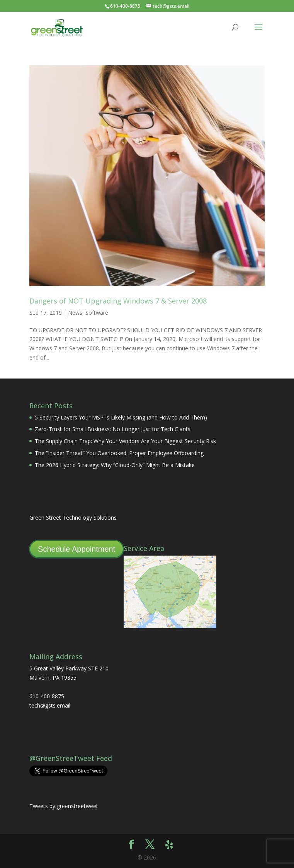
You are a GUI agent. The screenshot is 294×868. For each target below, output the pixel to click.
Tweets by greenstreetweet (64, 806)
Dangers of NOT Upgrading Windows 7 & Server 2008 (118, 301)
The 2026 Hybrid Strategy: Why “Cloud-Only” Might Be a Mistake (115, 465)
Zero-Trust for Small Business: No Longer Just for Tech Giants (113, 429)
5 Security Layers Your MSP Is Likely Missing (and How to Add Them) (121, 417)
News (75, 313)
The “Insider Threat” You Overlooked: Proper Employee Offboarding (119, 453)
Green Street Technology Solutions (73, 518)
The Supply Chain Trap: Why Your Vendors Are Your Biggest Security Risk (125, 441)
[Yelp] (169, 845)
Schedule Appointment (76, 549)
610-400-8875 (125, 6)
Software (97, 313)
